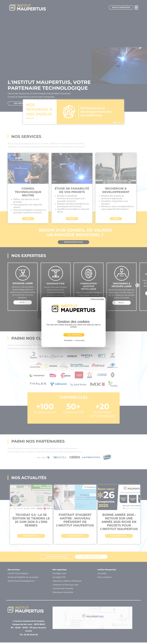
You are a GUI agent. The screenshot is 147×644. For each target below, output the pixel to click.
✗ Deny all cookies (97, 299)
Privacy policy (80, 340)
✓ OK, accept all (74, 335)
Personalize (68, 340)
